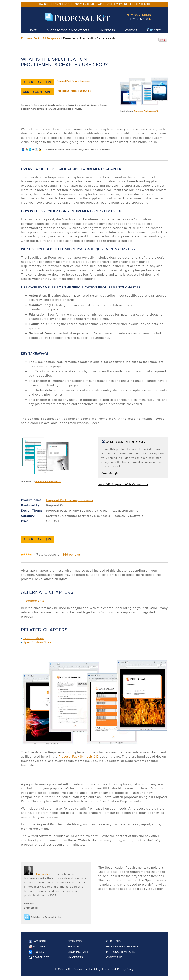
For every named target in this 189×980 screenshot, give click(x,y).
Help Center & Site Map (122, 946)
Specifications (34, 638)
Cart (154, 31)
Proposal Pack (30, 38)
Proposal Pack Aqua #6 (146, 111)
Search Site (39, 957)
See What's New (139, 19)
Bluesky (37, 952)
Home (33, 30)
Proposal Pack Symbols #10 (79, 757)
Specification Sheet (38, 642)
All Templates (51, 38)
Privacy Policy (125, 969)
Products (75, 941)
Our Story (114, 941)
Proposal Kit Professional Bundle (74, 91)
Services (74, 946)
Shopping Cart (78, 952)
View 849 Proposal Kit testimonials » (123, 484)
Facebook (38, 941)
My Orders (107, 30)
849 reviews (72, 554)
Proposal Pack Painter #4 (48, 481)
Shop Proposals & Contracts (68, 30)
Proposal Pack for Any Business (73, 81)
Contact (131, 30)
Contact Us (114, 957)
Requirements (34, 601)
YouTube (37, 946)
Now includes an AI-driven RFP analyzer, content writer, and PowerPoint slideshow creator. (95, 4)
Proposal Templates (121, 952)
